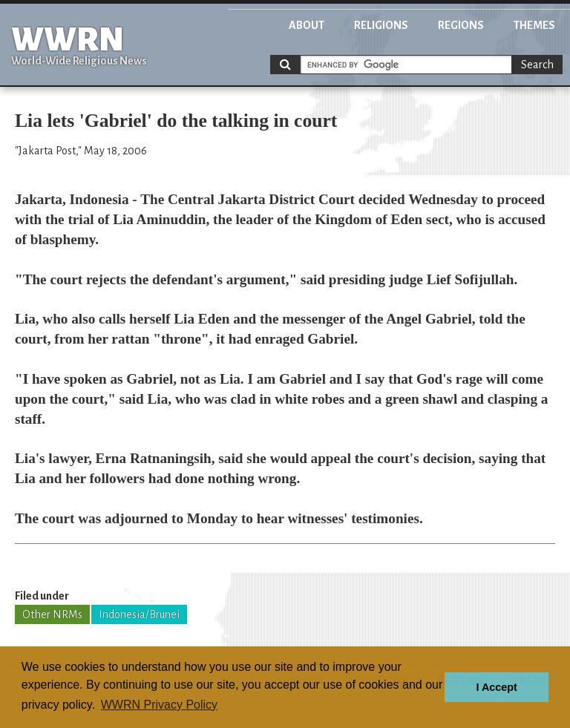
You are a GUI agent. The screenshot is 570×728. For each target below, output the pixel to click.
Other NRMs (52, 614)
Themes (534, 25)
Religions (381, 25)
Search (537, 65)
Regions (461, 25)
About (307, 25)
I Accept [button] (496, 687)
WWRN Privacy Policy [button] (159, 705)
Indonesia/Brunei (139, 614)
